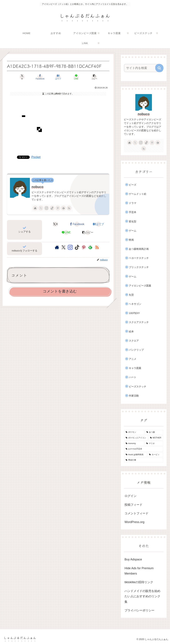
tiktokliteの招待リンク (139, 582)
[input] (142, 68)
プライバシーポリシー (139, 610)
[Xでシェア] (24, 77)
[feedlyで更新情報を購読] (63, 208)
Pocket (36, 157)
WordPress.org (134, 522)
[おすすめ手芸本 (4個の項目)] (144, 449)
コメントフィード (136, 513)
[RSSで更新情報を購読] (69, 208)
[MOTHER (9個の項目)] (156, 438)
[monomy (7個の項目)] (134, 444)
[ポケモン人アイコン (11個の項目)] (136, 438)
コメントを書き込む (60, 291)
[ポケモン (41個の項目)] (134, 432)
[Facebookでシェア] (41, 77)
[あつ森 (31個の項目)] (154, 432)
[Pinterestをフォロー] (58, 208)
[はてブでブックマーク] (58, 77)
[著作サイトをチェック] (35, 208)
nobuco (37, 187)
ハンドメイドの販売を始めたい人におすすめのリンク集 (142, 596)
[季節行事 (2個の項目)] (144, 460)
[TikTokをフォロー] (52, 208)
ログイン (130, 496)
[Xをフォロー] (41, 208)
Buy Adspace (133, 559)
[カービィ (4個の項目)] (155, 455)
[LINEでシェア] (75, 77)
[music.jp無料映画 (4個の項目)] (136, 455)
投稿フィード (133, 505)
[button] (93, 77)
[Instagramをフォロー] (46, 208)
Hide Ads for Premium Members (139, 571)
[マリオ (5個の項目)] (154, 444)
